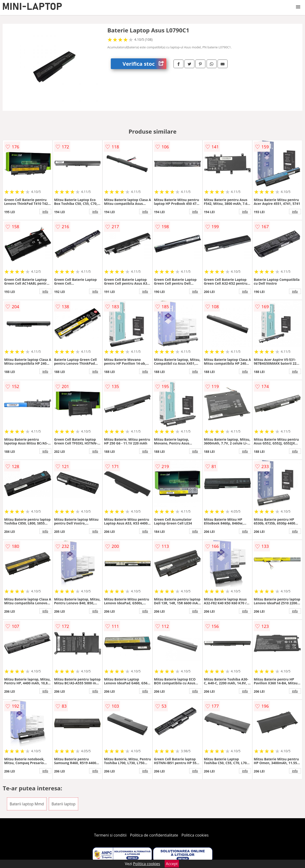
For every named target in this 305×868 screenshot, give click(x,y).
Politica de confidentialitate (154, 835)
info (45, 212)
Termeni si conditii (110, 835)
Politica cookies (195, 835)
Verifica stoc (144, 64)
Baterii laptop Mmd (27, 804)
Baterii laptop (64, 804)
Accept (172, 864)
